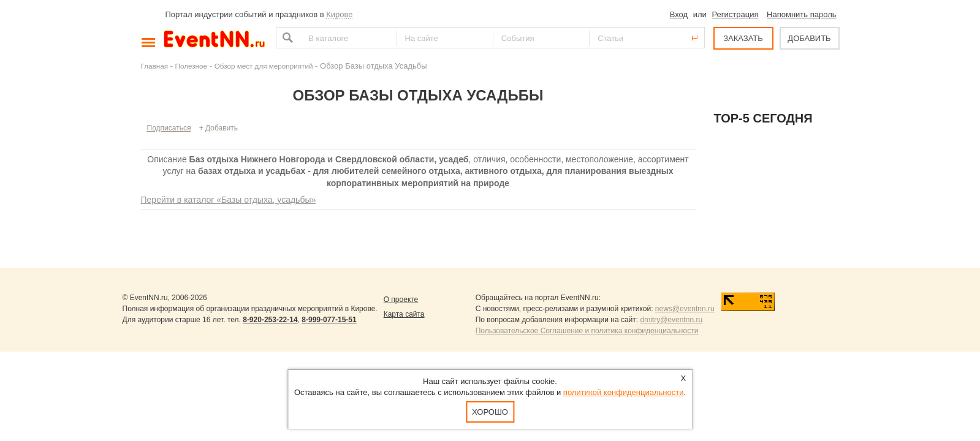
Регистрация (735, 14)
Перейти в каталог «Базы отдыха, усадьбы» (229, 200)
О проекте (401, 300)
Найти (286, 38)
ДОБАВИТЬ (809, 38)
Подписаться (169, 128)
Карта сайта (404, 314)
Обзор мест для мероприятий (264, 66)
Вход (679, 14)
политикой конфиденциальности (624, 392)
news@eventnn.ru (685, 309)
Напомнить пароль (801, 14)
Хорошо (490, 412)
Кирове (339, 14)
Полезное (192, 66)
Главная (154, 66)
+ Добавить (218, 128)
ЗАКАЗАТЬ (743, 38)
